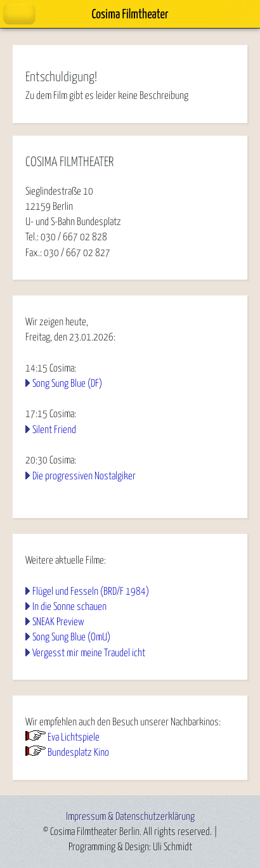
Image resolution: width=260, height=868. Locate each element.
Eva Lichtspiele (74, 737)
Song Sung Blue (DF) (67, 384)
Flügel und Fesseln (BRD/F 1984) (91, 592)
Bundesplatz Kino (78, 753)
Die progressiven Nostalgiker (84, 476)
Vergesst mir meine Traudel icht (89, 653)
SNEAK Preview (58, 622)
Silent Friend (54, 430)
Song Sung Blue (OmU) (71, 637)
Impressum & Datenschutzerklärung (130, 817)
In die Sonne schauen (69, 607)
